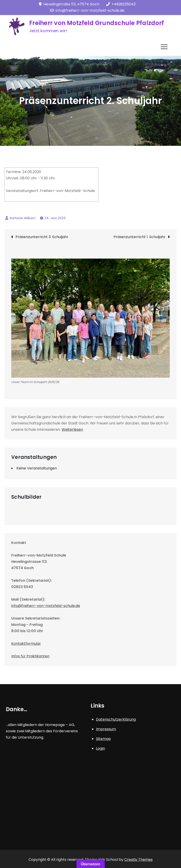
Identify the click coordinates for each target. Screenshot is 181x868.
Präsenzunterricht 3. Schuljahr (42, 237)
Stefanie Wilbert (22, 218)
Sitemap (103, 739)
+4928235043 (121, 4)
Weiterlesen (72, 429)
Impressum (106, 729)
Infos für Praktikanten (30, 656)
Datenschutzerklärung (116, 719)
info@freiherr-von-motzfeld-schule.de (87, 10)
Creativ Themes (139, 860)
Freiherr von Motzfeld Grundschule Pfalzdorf (97, 23)
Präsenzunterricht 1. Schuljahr (140, 237)
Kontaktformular (26, 644)
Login (101, 748)
